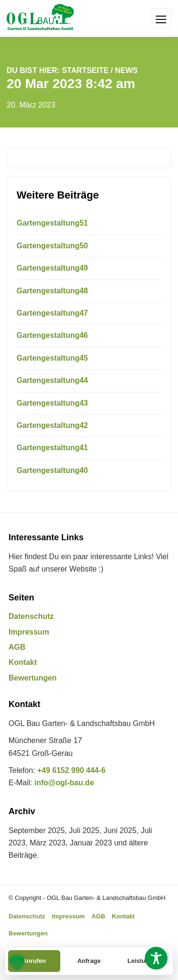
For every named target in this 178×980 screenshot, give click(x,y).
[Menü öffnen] (161, 18)
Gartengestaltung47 (52, 313)
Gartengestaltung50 (52, 246)
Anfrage (89, 961)
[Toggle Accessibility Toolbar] (156, 958)
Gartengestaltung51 (52, 223)
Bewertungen (33, 678)
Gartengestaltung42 (52, 425)
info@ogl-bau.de (64, 783)
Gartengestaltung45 (52, 358)
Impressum (29, 632)
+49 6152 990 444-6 (71, 770)
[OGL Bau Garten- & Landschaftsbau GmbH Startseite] (40, 18)
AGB (17, 647)
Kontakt (23, 662)
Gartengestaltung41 (52, 448)
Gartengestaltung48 (52, 291)
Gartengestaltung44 (52, 380)
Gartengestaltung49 (52, 268)
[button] (17, 963)
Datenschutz (31, 616)
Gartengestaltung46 (52, 335)
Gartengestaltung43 (52, 403)
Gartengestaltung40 (52, 470)
